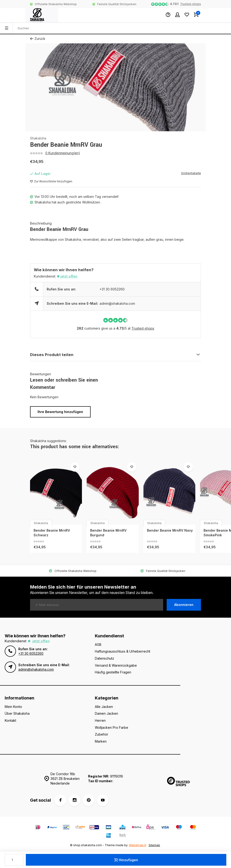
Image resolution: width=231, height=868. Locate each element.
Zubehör (102, 734)
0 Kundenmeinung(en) (63, 153)
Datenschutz (104, 658)
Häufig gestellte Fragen (113, 672)
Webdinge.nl (138, 845)
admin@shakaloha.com (117, 303)
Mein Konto (13, 707)
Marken (101, 741)
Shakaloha (38, 138)
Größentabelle (191, 173)
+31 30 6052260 (112, 289)
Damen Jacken (106, 713)
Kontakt (10, 720)
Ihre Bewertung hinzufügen (60, 412)
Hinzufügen (126, 860)
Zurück (38, 39)
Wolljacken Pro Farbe (112, 727)
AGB (98, 644)
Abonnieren (184, 605)
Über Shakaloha (17, 713)
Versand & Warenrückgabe (116, 665)
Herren (100, 720)
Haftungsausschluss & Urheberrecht (123, 651)
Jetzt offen (69, 276)
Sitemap (154, 845)
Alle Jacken (104, 707)
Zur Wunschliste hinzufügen (51, 181)
